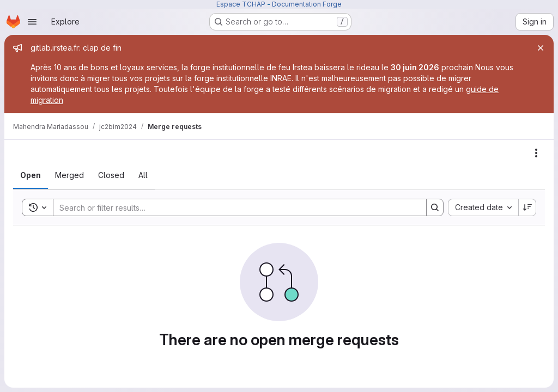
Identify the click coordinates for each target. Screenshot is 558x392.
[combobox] (483, 207)
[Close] (541, 48)
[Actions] (536, 153)
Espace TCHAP (241, 4)
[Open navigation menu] (32, 22)
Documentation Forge (307, 4)
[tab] (31, 175)
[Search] (234, 207)
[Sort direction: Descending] (527, 207)
